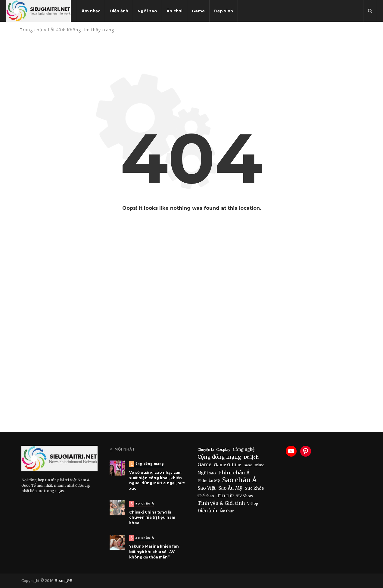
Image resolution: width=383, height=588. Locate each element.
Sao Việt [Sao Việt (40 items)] (207, 488)
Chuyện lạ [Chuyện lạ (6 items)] (206, 450)
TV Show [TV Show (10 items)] (245, 496)
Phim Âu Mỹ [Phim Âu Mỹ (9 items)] (209, 481)
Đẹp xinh (224, 11)
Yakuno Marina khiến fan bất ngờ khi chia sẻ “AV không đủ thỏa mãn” (154, 552)
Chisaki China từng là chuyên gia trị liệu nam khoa (152, 518)
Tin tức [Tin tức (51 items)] (225, 495)
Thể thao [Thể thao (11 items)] (206, 496)
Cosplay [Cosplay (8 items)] (223, 450)
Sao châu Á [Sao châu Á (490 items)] (240, 480)
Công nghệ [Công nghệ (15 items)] (244, 450)
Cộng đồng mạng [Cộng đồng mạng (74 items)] (219, 457)
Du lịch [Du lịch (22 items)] (251, 457)
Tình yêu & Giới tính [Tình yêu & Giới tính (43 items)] (221, 503)
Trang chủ (31, 30)
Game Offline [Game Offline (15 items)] (227, 465)
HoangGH (64, 581)
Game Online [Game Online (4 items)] (254, 465)
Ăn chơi (174, 11)
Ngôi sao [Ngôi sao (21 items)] (207, 473)
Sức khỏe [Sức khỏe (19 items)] (254, 488)
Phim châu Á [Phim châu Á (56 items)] (234, 473)
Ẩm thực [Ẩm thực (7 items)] (227, 511)
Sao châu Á (142, 504)
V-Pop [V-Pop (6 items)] (253, 504)
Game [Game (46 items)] (204, 464)
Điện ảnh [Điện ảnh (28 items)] (207, 511)
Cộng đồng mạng (147, 464)
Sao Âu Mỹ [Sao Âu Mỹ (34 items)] (230, 488)
